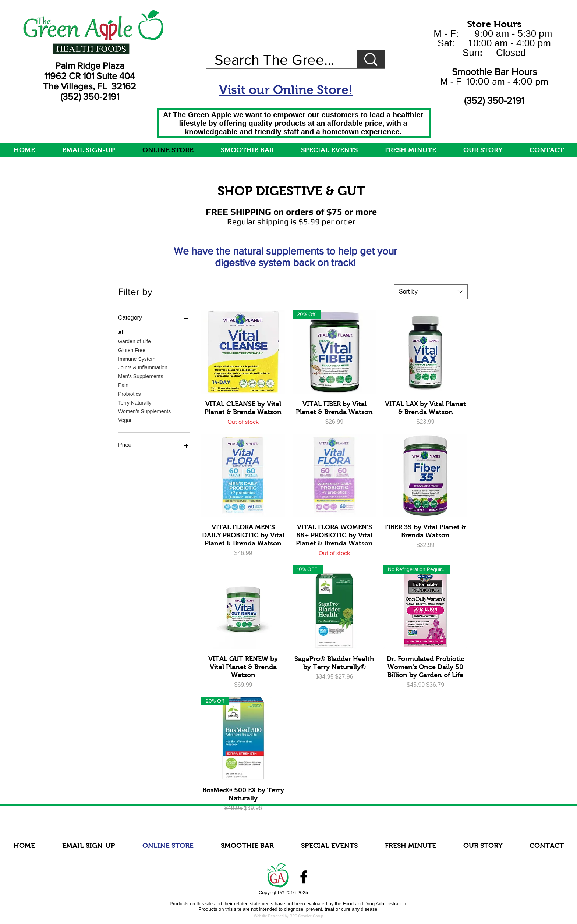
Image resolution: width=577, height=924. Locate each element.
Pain (123, 385)
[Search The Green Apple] (276, 60)
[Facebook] (304, 877)
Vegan (125, 420)
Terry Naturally (135, 402)
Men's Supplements (141, 376)
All (121, 332)
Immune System (137, 358)
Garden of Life (134, 341)
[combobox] (431, 292)
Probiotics (129, 393)
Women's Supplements (144, 411)
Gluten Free (132, 350)
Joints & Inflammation (143, 367)
